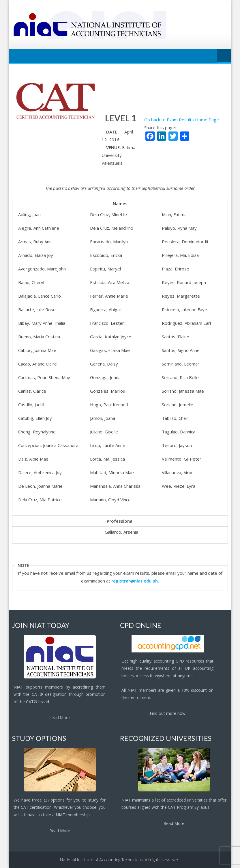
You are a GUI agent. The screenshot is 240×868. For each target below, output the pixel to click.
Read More (60, 718)
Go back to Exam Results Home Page (182, 120)
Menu (224, 56)
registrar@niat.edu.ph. (135, 581)
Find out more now (168, 713)
